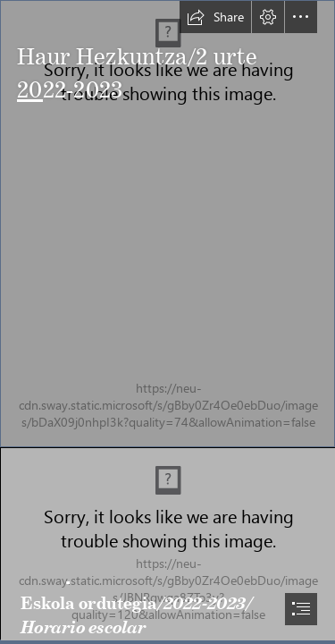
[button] (215, 17)
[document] (167, 322)
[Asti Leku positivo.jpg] (167, 224)
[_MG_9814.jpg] (167, 543)
